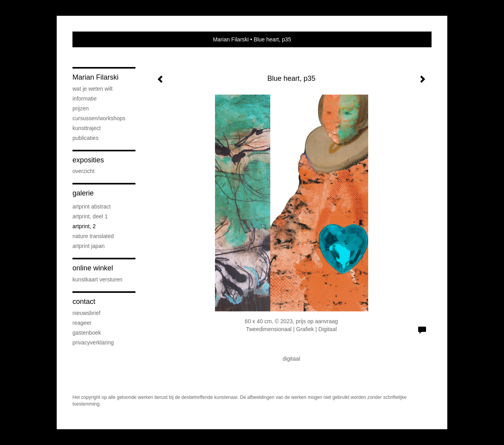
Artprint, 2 (84, 226)
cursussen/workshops (99, 118)
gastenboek (87, 333)
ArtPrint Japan (89, 246)
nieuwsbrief (86, 313)
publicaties (85, 138)
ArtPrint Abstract (92, 207)
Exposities (88, 160)
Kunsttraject (87, 128)
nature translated (93, 236)
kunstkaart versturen (97, 279)
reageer (82, 323)
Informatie (84, 99)
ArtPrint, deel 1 (90, 216)
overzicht (83, 171)
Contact (84, 302)
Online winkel (93, 268)
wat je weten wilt (93, 89)
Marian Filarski (231, 39)
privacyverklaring (93, 343)
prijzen (81, 108)
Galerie (83, 193)
